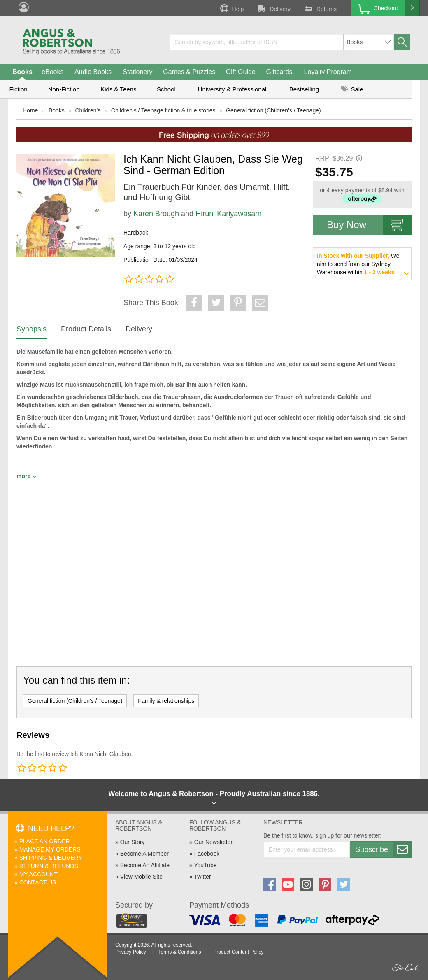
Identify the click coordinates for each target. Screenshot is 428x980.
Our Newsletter (213, 842)
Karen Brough (156, 214)
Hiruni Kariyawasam (228, 214)
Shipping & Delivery (51, 858)
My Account (38, 874)
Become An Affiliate (145, 865)
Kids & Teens (118, 89)
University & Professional (232, 89)
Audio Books (93, 72)
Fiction (18, 89)
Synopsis (31, 329)
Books (22, 72)
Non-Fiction (64, 89)
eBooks (52, 72)
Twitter (202, 877)
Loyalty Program (328, 72)
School (166, 89)
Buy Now (369, 225)
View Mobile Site (141, 877)
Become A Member (144, 854)
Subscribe (383, 849)
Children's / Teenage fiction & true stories (163, 110)
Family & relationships (166, 701)
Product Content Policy (238, 952)
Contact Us (38, 882)
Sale (352, 89)
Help (231, 8)
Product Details (86, 329)
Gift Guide (241, 72)
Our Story (133, 842)
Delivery (273, 8)
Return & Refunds (49, 866)
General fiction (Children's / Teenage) (273, 110)
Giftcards (279, 72)
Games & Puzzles (189, 72)
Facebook (207, 854)
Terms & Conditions (179, 952)
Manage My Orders (50, 849)
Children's (88, 110)
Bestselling (304, 89)
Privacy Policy (131, 952)
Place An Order (45, 841)
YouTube (205, 865)
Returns (320, 8)
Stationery (137, 72)
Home (30, 110)
